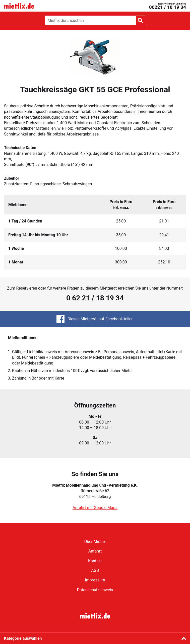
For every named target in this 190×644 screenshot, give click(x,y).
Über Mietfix (95, 542)
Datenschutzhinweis (95, 590)
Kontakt (95, 561)
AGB (95, 570)
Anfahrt (95, 551)
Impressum (95, 580)
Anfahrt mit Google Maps (95, 508)
